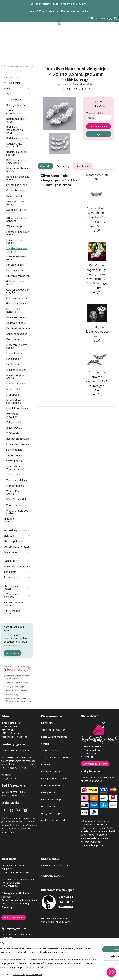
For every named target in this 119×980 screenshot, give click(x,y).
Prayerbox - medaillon (13, 415)
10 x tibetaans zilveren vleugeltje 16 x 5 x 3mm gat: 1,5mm (97, 381)
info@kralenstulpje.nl (18, 750)
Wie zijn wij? (7, 869)
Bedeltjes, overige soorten (17, 153)
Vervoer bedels (15, 486)
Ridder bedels (14, 428)
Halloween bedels (16, 323)
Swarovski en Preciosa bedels (15, 468)
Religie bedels (14, 422)
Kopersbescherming (51, 772)
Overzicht (45, 166)
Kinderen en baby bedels (16, 346)
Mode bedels (14, 389)
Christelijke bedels (17, 185)
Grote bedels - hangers (14, 310)
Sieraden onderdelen (17, 520)
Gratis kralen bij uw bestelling (56, 758)
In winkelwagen (99, 126)
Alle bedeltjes (14, 100)
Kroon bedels (14, 353)
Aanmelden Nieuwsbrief (95, 764)
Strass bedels (14, 461)
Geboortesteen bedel (15, 283)
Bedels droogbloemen (15, 112)
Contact (45, 744)
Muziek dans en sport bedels (15, 401)
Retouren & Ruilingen (52, 799)
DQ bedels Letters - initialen (17, 211)
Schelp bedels (14, 450)
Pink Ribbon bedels (17, 408)
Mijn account (104, 19)
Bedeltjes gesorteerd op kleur (18, 130)
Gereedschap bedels (18, 298)
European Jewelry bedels (16, 258)
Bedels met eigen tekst (16, 120)
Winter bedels (14, 505)
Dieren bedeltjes (18, 196)
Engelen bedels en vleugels (17, 250)
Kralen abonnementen (17, 566)
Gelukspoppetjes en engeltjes (18, 291)
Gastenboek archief (51, 876)
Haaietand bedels (16, 317)
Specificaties (83, 166)
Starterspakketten (14, 541)
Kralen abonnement (14, 917)
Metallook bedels (16, 384)
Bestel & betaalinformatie (54, 737)
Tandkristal (17, 572)
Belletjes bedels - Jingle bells (16, 161)
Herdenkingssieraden (19, 328)
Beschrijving (63, 166)
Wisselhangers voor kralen (18, 512)
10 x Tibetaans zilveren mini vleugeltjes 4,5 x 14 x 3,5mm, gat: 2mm (97, 217)
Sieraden (17, 536)
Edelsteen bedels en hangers (18, 233)
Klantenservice (48, 723)
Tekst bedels (14, 475)
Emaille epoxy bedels (14, 241)
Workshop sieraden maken (54, 820)
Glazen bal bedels (16, 303)
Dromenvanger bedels (15, 203)
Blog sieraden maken (17, 612)
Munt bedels (13, 395)
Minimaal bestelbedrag (52, 785)
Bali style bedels (15, 105)
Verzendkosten (48, 806)
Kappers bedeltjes (17, 334)
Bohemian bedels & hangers (17, 178)
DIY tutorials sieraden (17, 596)
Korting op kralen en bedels (55, 779)
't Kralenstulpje (13, 77)
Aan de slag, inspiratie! (13, 865)
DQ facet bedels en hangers (17, 219)
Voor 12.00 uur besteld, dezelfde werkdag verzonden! (59, 11)
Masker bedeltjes (16, 370)
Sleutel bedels (14, 455)
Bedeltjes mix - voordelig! (15, 145)
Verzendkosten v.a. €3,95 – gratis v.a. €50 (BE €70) (58, 4)
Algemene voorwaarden (53, 730)
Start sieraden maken (17, 587)
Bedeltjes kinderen (17, 138)
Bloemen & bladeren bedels (18, 170)
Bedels (17, 94)
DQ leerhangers (15, 226)
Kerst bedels (13, 339)
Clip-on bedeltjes (16, 190)
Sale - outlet (17, 552)
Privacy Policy (48, 792)
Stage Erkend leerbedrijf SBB (16, 872)
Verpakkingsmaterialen (18, 530)
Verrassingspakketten (17, 547)
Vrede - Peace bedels (14, 493)
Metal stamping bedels (15, 377)
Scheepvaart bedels (18, 444)
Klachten (45, 765)
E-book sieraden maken (13, 604)
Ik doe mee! (12, 653)
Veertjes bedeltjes (17, 480)
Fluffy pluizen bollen (18, 276)
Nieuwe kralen (17, 83)
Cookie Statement (50, 751)
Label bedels (13, 359)
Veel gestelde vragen (51, 813)
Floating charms (15, 270)
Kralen (17, 89)
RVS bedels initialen (18, 439)
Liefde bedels (14, 364)
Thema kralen (17, 577)
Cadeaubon (10, 561)
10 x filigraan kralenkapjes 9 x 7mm (97, 332)
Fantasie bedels (15, 265)
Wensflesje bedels (17, 499)
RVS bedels (13, 433)
